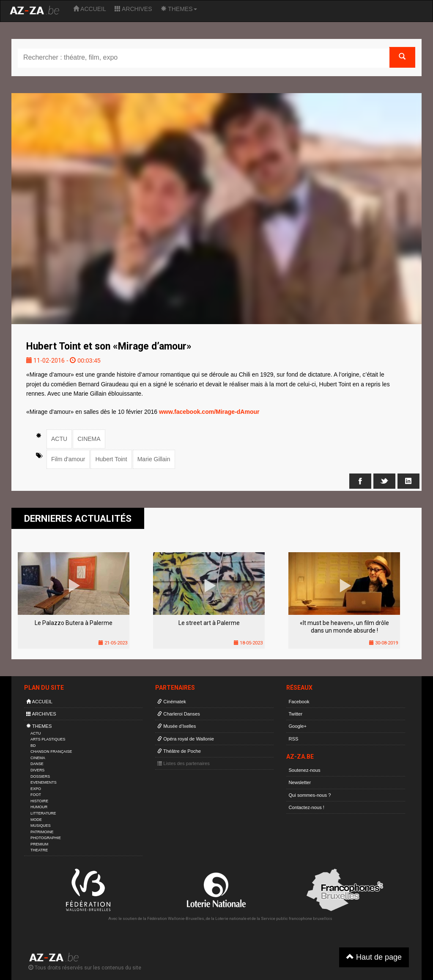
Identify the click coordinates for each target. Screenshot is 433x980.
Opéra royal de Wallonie (186, 739)
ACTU (59, 439)
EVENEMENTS (44, 782)
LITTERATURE (43, 813)
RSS (293, 739)
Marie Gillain (154, 459)
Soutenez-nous (304, 770)
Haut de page (374, 957)
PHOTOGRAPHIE (46, 838)
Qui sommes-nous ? (310, 795)
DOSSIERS (40, 776)
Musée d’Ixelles (177, 726)
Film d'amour (68, 459)
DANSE (37, 764)
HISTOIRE (39, 801)
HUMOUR (39, 807)
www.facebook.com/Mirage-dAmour (209, 412)
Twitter (295, 714)
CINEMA (89, 439)
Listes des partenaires (184, 763)
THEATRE (39, 850)
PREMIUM (39, 844)
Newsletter (300, 782)
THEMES (179, 9)
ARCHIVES (133, 9)
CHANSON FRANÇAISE (51, 752)
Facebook (299, 702)
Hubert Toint (111, 459)
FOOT (36, 795)
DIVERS (37, 770)
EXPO (36, 789)
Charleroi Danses (179, 714)
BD (33, 746)
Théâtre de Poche (179, 751)
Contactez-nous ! (306, 807)
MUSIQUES (41, 826)
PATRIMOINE (42, 832)
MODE (36, 820)
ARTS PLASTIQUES (48, 739)
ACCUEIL (90, 9)
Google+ (297, 726)
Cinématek (172, 702)
